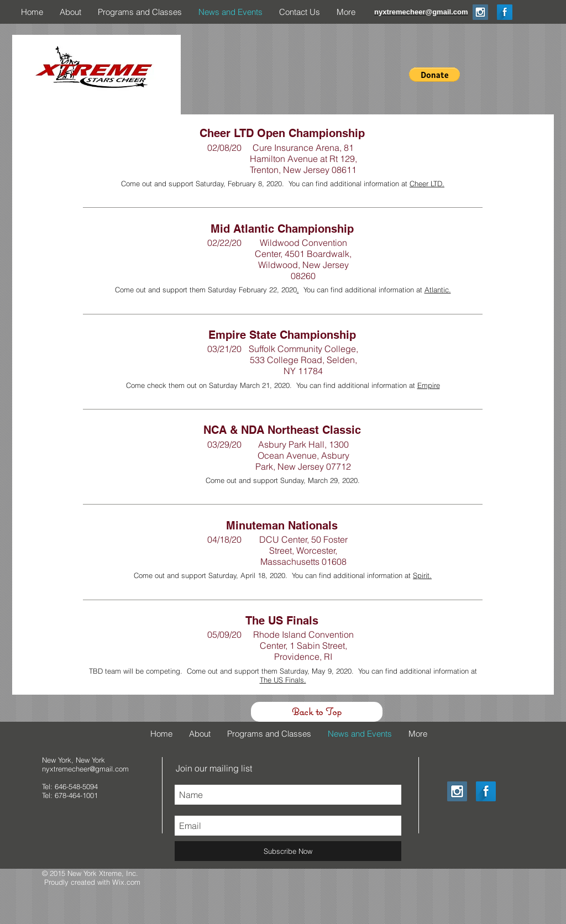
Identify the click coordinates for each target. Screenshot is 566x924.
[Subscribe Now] (288, 851)
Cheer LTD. (427, 183)
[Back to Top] (317, 712)
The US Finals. (283, 680)
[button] (434, 75)
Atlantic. (438, 290)
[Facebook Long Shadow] (505, 12)
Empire (429, 385)
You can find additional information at (362, 290)
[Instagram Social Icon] (480, 12)
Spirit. (422, 575)
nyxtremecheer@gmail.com (85, 769)
